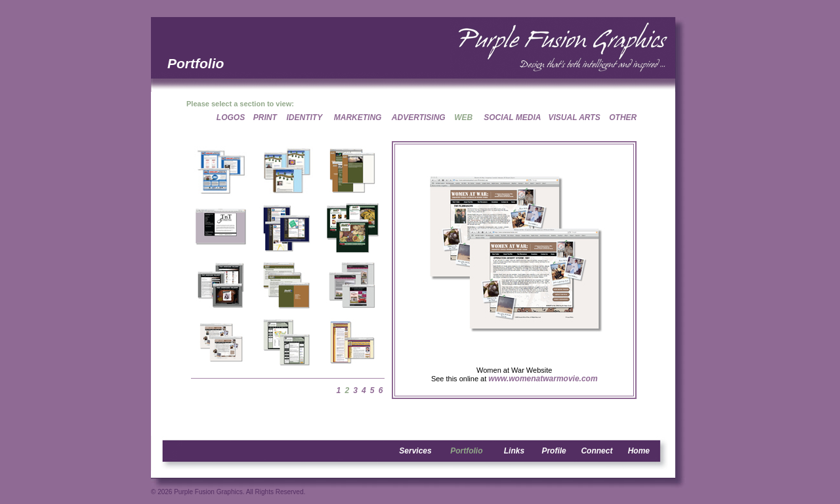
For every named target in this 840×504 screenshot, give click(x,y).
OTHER (623, 117)
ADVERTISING (419, 117)
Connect (597, 451)
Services (415, 451)
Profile (554, 451)
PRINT (265, 117)
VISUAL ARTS (575, 117)
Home (639, 451)
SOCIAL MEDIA (512, 117)
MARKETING (358, 117)
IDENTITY (305, 117)
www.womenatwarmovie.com (543, 379)
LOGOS (231, 117)
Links (514, 451)
